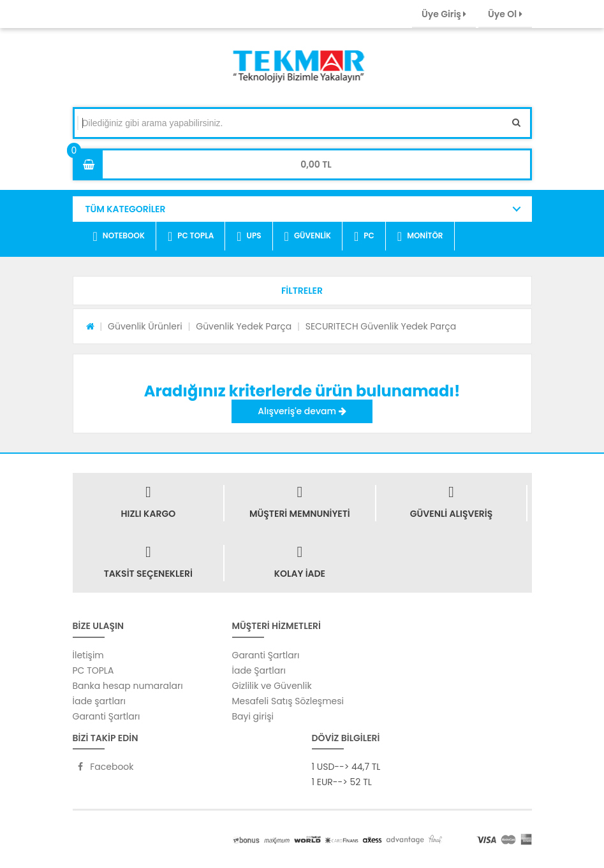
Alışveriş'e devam (302, 411)
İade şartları (99, 701)
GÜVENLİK (308, 236)
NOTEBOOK (119, 236)
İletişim (88, 655)
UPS (249, 236)
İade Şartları (259, 670)
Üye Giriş (444, 14)
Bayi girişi (253, 716)
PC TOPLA (191, 236)
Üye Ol (505, 14)
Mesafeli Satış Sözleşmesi (288, 701)
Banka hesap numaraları (128, 686)
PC (364, 236)
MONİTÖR (420, 236)
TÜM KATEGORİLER (126, 209)
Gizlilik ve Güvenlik (272, 686)
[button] (302, 291)
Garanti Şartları (107, 716)
